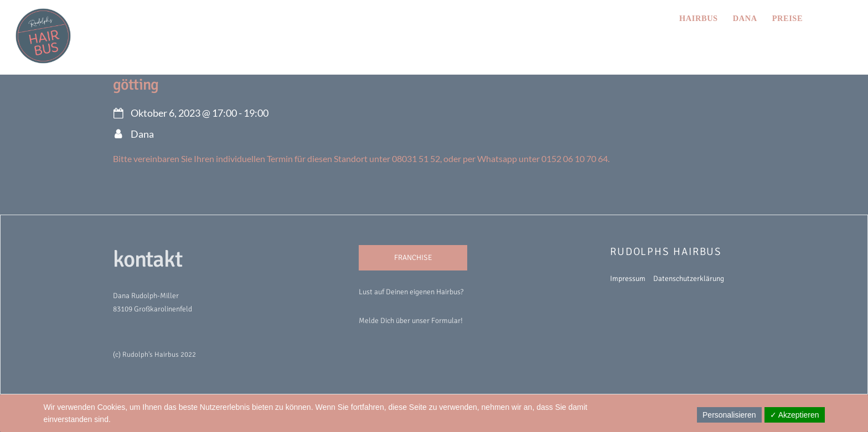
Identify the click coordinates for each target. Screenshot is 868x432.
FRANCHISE (413, 257)
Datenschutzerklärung (689, 279)
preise (787, 18)
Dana (745, 18)
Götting (136, 85)
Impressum (628, 279)
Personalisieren (729, 415)
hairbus (699, 18)
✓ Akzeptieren (795, 415)
